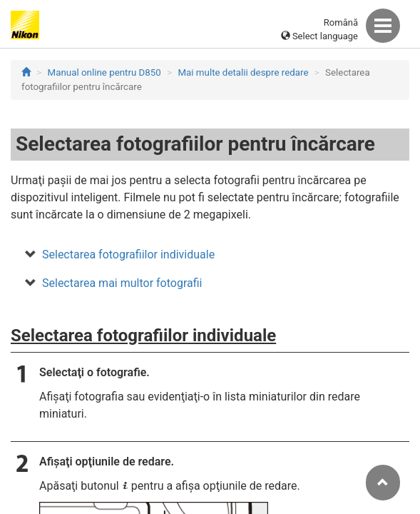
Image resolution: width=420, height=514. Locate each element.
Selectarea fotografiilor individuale (128, 255)
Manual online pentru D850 (104, 72)
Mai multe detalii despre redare (243, 72)
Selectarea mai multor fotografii (122, 283)
